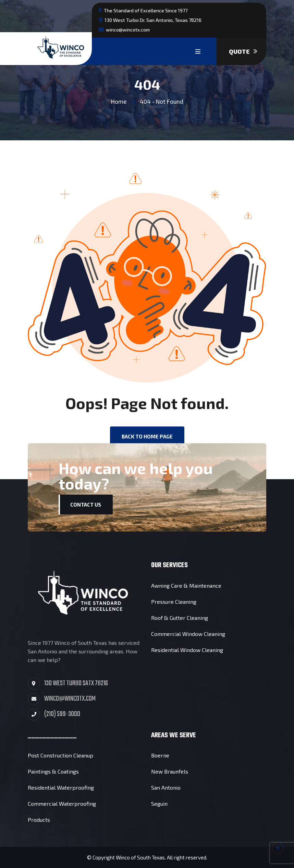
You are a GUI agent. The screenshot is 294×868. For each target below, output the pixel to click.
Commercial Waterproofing (62, 803)
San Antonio (166, 787)
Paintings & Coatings (53, 771)
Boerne (160, 755)
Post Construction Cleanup (60, 755)
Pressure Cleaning (174, 602)
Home (119, 101)
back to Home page (147, 436)
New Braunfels (170, 771)
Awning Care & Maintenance (186, 585)
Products (39, 820)
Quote (243, 51)
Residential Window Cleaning (187, 650)
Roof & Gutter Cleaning (180, 618)
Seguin (159, 803)
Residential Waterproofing (61, 787)
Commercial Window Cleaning (188, 634)
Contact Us (86, 505)
